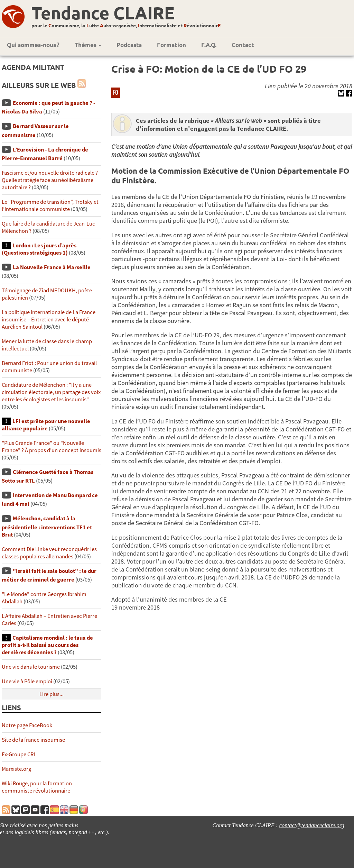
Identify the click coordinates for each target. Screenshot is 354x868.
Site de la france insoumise (33, 740)
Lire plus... (52, 694)
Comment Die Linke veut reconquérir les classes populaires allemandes (49, 553)
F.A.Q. (209, 45)
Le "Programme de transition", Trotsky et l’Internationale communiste (50, 205)
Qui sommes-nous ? (33, 45)
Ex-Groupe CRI (18, 754)
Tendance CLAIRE (103, 13)
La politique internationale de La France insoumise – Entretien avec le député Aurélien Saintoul (49, 319)
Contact (243, 45)
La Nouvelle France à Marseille (52, 267)
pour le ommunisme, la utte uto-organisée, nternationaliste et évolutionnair (126, 25)
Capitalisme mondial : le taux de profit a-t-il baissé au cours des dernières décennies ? (47, 645)
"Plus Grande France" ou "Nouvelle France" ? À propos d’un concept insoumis (52, 447)
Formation (171, 45)
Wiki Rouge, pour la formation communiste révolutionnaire (37, 787)
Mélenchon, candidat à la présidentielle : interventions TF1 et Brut (47, 526)
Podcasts (129, 45)
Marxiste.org (16, 769)
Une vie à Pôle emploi (27, 681)
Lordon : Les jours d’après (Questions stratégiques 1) (39, 249)
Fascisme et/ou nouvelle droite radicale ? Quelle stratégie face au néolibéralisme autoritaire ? (50, 180)
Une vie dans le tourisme (31, 667)
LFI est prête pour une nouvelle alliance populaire (46, 425)
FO (116, 92)
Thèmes (88, 45)
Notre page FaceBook (27, 725)
